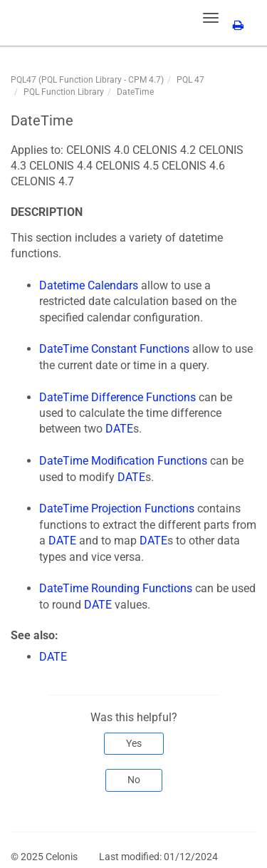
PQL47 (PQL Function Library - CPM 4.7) (87, 80)
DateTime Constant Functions (114, 349)
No (134, 780)
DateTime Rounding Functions (116, 588)
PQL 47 (190, 80)
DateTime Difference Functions (117, 397)
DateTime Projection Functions (117, 508)
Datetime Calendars (89, 285)
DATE (119, 429)
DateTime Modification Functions (123, 461)
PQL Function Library (64, 92)
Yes (134, 743)
